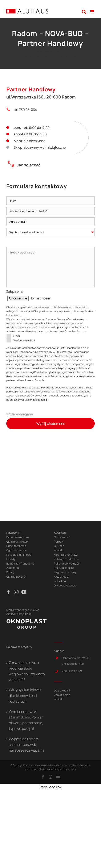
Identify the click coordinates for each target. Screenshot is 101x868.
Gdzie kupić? (62, 537)
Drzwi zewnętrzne (18, 537)
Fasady (11, 559)
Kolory (10, 572)
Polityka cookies (64, 568)
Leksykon (60, 581)
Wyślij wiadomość (51, 424)
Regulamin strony (65, 572)
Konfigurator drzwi (66, 555)
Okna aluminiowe (17, 542)
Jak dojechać (29, 165)
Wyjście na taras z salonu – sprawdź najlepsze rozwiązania (27, 745)
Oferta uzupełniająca (50, 769)
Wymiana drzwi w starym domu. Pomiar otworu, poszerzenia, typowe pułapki (26, 720)
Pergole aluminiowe (19, 555)
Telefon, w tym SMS (21, 340)
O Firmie (59, 546)
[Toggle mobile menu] (92, 12)
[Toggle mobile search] (84, 12)
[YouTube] (24, 592)
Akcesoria (13, 568)
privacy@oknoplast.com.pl (73, 327)
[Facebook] (9, 592)
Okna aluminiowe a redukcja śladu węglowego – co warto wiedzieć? (27, 671)
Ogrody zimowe (16, 550)
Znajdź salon (62, 695)
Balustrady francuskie (20, 563)
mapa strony (70, 769)
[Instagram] (16, 592)
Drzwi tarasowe (16, 546)
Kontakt (59, 550)
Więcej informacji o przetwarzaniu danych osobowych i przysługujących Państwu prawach (50, 368)
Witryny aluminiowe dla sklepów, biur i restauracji (25, 695)
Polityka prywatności (67, 563)
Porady (58, 542)
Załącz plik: (43, 295)
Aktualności (61, 577)
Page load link (50, 787)
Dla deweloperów (65, 585)
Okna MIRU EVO (16, 577)
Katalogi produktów (66, 559)
